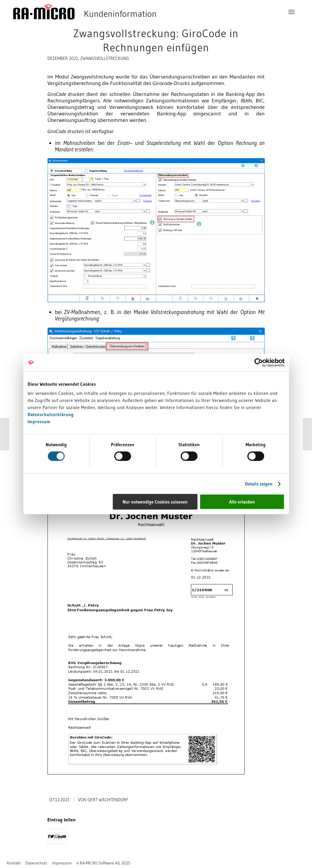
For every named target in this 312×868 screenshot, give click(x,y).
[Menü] (291, 12)
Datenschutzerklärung (51, 415)
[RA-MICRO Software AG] (109, 12)
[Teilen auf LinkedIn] (60, 836)
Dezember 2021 (63, 58)
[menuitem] (291, 12)
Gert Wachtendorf (108, 800)
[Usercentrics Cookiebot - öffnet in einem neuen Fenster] (259, 362)
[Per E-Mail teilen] (64, 836)
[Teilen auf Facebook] (49, 836)
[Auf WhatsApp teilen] (56, 836)
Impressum (39, 422)
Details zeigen (259, 484)
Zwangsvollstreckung (105, 58)
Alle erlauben (242, 502)
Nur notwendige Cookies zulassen (155, 502)
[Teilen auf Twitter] (52, 836)
